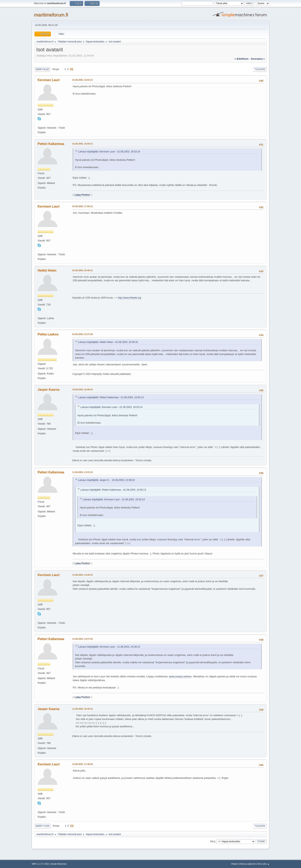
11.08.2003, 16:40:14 (82, 709)
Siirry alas (42, 69)
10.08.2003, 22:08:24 (82, 389)
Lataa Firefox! (82, 195)
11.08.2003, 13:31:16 (82, 472)
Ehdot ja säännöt (247, 864)
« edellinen (241, 59)
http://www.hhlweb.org (129, 298)
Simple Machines (58, 864)
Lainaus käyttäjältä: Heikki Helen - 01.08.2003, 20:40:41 (108, 342)
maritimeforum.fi (51, 15)
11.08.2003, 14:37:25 (82, 639)
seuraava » (258, 59)
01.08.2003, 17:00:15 (82, 206)
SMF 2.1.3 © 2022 (40, 864)
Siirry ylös (42, 826)
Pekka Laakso (48, 334)
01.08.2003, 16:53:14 (82, 80)
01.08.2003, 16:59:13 (82, 144)
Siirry (213, 841)
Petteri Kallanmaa (51, 144)
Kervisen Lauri (49, 80)
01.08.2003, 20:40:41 (82, 270)
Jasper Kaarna (49, 390)
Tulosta (260, 69)
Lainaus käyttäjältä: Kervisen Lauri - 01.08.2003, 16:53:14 (109, 152)
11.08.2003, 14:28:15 (82, 575)
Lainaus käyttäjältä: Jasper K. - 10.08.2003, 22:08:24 (106, 480)
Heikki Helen (47, 270)
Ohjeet (234, 864)
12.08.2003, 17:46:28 (82, 764)
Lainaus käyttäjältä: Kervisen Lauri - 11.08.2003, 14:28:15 (109, 647)
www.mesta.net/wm (180, 676)
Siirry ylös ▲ (263, 864)
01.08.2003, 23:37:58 (82, 334)
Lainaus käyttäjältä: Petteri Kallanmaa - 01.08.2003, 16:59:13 (111, 397)
